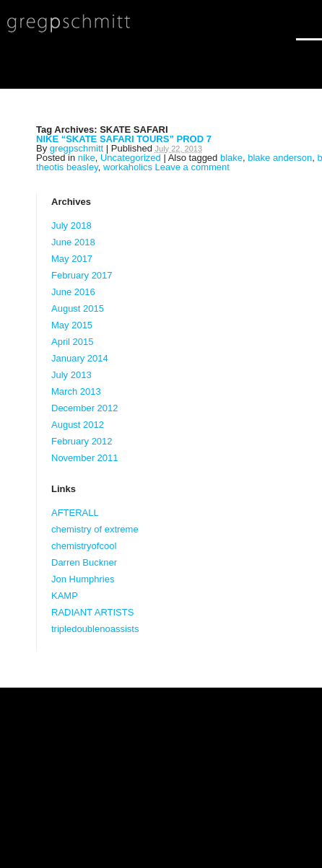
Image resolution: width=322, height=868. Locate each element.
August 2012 (78, 425)
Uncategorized (131, 158)
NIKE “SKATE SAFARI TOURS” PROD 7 (124, 139)
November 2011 (85, 458)
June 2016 (73, 292)
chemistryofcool (84, 546)
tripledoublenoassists (95, 629)
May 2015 (72, 325)
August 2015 (78, 308)
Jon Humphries (83, 579)
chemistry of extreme (95, 529)
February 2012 (82, 441)
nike (87, 158)
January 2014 (80, 358)
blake (231, 158)
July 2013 (71, 375)
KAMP (65, 596)
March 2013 (76, 391)
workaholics (128, 167)
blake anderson (280, 158)
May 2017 (72, 259)
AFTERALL (75, 513)
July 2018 (71, 225)
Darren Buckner (84, 562)
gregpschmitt (77, 148)
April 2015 (73, 342)
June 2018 (73, 242)
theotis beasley (67, 167)
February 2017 (82, 275)
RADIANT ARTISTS (92, 612)
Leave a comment (192, 167)
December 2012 (85, 408)
